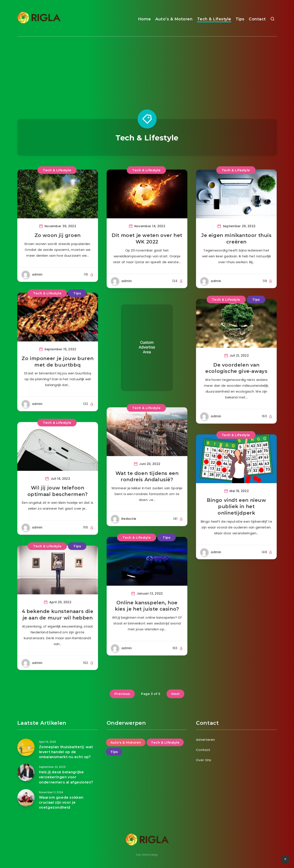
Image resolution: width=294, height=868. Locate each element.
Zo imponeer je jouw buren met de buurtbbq (58, 371)
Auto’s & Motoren (174, 19)
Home (145, 19)
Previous (122, 704)
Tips (240, 19)
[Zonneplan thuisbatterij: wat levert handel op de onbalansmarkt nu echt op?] (26, 747)
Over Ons (204, 760)
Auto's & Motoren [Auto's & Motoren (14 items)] (126, 742)
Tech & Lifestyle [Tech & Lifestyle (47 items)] (165, 742)
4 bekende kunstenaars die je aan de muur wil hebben (58, 625)
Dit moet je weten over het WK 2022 (147, 248)
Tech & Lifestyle (214, 19)
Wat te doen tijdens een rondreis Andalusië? (147, 486)
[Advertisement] (147, 69)
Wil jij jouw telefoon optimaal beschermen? (58, 501)
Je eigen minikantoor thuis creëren (236, 248)
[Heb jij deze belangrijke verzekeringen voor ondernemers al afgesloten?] (26, 772)
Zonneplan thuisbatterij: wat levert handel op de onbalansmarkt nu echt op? (66, 752)
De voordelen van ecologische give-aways (236, 378)
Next (175, 704)
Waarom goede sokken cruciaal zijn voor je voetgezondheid (61, 802)
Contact (257, 19)
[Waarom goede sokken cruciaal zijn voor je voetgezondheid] (26, 798)
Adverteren (205, 740)
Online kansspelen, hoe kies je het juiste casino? (147, 616)
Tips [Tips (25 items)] (114, 752)
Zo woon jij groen (58, 245)
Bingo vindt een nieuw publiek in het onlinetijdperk (236, 516)
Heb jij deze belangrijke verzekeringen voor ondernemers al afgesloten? (66, 777)
